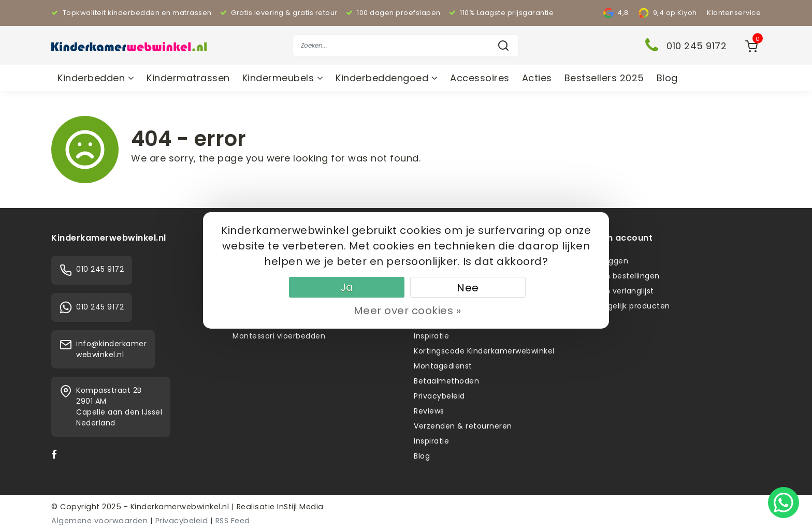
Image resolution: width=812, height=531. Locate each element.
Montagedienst (443, 366)
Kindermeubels (283, 78)
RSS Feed (233, 521)
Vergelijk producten (633, 306)
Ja (347, 287)
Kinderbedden (96, 78)
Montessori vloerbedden (279, 336)
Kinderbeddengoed (387, 78)
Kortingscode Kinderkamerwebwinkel (484, 351)
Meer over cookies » (408, 311)
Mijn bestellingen (627, 276)
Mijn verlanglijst (625, 291)
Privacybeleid (439, 396)
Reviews (429, 411)
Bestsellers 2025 (604, 78)
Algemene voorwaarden (99, 521)
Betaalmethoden (446, 381)
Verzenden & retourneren (463, 426)
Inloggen (612, 261)
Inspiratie (431, 336)
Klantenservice (734, 13)
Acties (537, 78)
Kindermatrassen (188, 78)
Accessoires (480, 78)
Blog (667, 78)
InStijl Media (299, 507)
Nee (468, 288)
